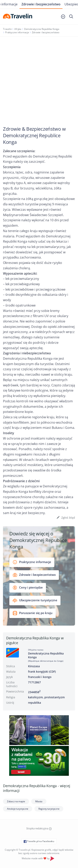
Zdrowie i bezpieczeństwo (41, 4)
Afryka (18, 29)
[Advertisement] (39, 78)
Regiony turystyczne (49, 809)
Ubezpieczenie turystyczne (35, 600)
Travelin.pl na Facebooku (39, 841)
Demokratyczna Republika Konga (42, 29)
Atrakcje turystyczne (18, 809)
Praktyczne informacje (17, 32)
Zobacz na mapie (16, 801)
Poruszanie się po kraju (33, 613)
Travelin (7, 29)
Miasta (39, 801)
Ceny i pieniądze (28, 588)
